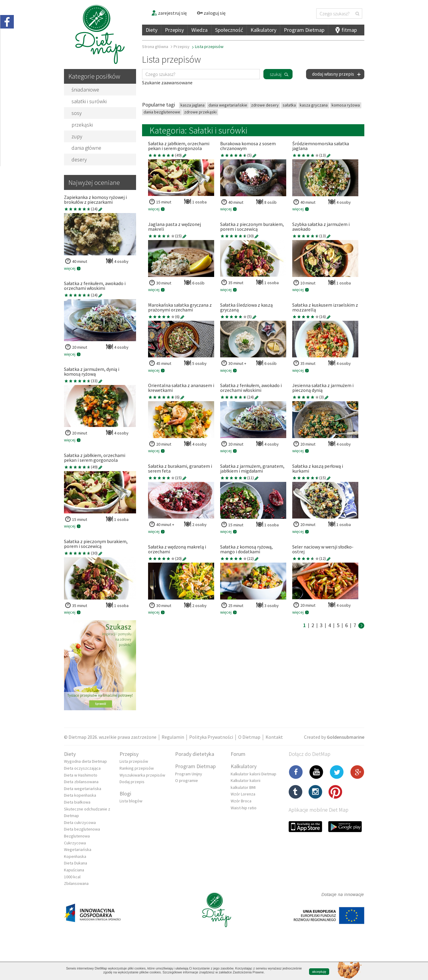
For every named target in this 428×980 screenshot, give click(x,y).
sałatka (289, 105)
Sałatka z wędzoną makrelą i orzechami (177, 549)
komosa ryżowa (346, 105)
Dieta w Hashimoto (81, 775)
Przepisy (174, 30)
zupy (77, 136)
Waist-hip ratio (244, 808)
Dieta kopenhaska (80, 795)
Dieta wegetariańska (83, 789)
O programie (187, 780)
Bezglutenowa (77, 836)
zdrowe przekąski (200, 112)
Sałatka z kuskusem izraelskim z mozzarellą (325, 308)
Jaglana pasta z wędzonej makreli (175, 227)
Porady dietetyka (195, 754)
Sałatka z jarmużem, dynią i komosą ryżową (92, 372)
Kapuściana (74, 870)
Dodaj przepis (132, 782)
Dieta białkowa (77, 802)
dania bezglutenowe (162, 112)
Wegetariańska (78, 849)
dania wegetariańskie (228, 105)
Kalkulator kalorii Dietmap (253, 774)
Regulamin (173, 737)
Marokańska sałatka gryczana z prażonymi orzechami (180, 308)
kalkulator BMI (243, 787)
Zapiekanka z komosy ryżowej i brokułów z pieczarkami (95, 200)
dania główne (86, 148)
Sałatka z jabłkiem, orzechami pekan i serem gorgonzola (95, 458)
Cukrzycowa (75, 843)
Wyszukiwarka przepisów (142, 775)
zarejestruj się (169, 13)
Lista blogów (131, 801)
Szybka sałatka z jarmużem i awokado (321, 227)
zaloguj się (211, 13)
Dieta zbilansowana (81, 782)
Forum (238, 754)
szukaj (276, 74)
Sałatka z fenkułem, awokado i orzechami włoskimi (95, 286)
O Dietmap (249, 737)
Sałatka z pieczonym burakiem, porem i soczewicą (96, 544)
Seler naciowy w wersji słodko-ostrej (323, 549)
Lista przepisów (134, 761)
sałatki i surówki (89, 101)
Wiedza (199, 30)
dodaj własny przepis (337, 74)
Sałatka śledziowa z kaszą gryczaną (246, 308)
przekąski (82, 125)
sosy (77, 113)
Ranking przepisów (137, 768)
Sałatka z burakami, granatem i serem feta (180, 469)
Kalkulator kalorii (246, 780)
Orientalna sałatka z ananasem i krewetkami (181, 388)
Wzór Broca (241, 801)
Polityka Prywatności (211, 737)
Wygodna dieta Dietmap (85, 761)
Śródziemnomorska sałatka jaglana (321, 146)
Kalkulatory (263, 30)
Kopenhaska (75, 856)
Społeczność (229, 30)
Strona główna (155, 47)
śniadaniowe (85, 90)
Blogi (125, 794)
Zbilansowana (76, 883)
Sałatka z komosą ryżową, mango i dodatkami (246, 549)
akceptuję (319, 972)
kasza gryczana (314, 105)
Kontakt (274, 737)
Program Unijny (189, 774)
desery (79, 159)
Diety (152, 30)
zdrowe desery (265, 105)
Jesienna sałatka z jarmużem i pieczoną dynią (323, 388)
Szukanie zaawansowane (167, 83)
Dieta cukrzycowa (80, 822)
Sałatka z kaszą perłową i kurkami (318, 469)
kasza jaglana (193, 105)
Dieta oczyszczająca (82, 768)
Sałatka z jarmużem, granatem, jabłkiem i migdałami (252, 469)
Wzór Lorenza (243, 794)
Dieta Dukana (76, 863)
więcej (73, 268)
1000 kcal (72, 877)
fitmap (349, 30)
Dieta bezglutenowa (82, 829)
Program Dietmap (304, 30)
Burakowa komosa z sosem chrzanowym (248, 146)
